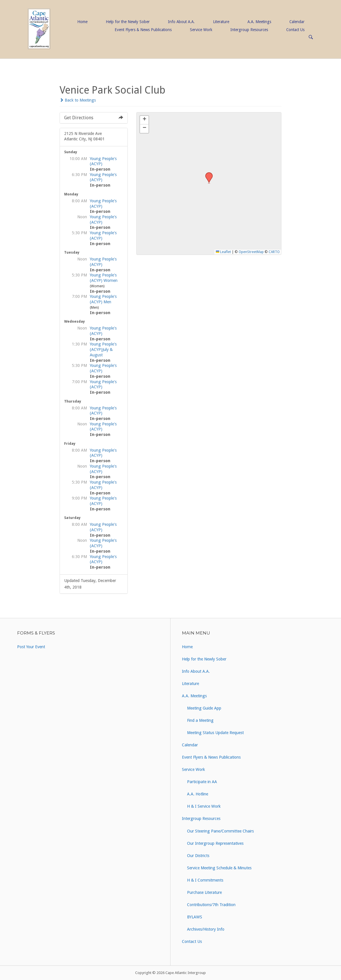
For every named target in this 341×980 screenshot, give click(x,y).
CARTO (274, 252)
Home (82, 22)
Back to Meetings (78, 100)
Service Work (201, 30)
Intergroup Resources (249, 30)
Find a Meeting (200, 720)
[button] (207, 174)
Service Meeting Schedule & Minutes (219, 868)
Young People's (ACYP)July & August (103, 349)
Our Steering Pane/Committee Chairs (220, 831)
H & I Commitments (205, 880)
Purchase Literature (204, 892)
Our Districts (198, 856)
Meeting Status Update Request (215, 733)
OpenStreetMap (251, 252)
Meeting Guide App (204, 708)
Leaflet (223, 252)
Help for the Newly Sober (128, 22)
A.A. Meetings (259, 22)
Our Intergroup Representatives (215, 843)
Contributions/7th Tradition (211, 905)
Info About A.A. (181, 22)
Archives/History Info (206, 929)
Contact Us (295, 30)
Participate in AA (202, 782)
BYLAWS (195, 917)
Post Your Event (31, 647)
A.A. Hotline (198, 794)
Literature (221, 22)
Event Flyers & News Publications (143, 30)
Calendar (297, 22)
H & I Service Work (204, 806)
